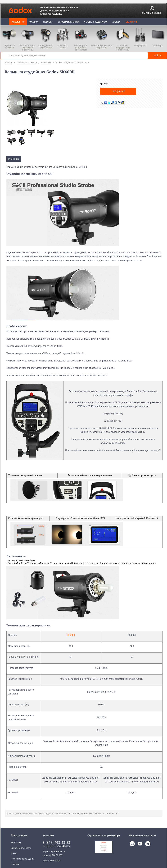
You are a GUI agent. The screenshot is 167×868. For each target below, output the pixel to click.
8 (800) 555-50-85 (56, 847)
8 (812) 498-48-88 (56, 843)
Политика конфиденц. (22, 859)
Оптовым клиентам (21, 848)
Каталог (18, 22)
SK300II (71, 635)
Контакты (16, 843)
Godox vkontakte (51, 861)
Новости (15, 864)
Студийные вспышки (27, 63)
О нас (14, 854)
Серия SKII (46, 63)
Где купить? (118, 91)
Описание (14, 159)
